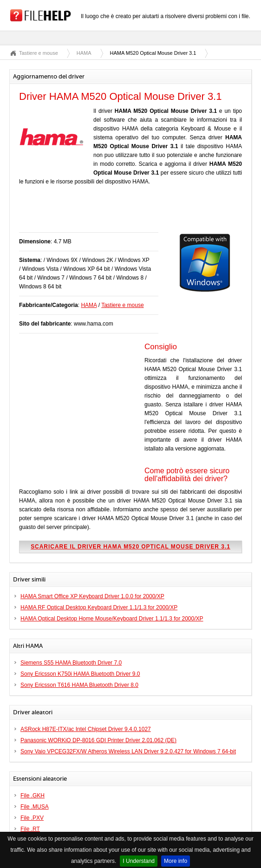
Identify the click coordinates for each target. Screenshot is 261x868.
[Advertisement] (128, 214)
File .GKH (33, 796)
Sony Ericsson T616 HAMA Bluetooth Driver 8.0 (79, 685)
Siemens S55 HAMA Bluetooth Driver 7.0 (71, 663)
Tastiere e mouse (39, 53)
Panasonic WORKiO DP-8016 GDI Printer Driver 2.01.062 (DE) (98, 740)
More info (176, 861)
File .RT (30, 829)
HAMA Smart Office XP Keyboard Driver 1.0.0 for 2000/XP (92, 596)
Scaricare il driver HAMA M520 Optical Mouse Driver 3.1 (130, 547)
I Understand (139, 861)
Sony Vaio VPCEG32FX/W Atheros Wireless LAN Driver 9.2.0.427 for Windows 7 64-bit (128, 751)
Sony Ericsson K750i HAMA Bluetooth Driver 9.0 (80, 674)
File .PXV (32, 818)
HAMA (84, 53)
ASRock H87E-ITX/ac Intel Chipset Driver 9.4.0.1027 (86, 729)
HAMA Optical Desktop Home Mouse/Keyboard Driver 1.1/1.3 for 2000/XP (112, 619)
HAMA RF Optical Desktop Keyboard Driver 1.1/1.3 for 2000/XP (99, 607)
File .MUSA (35, 807)
